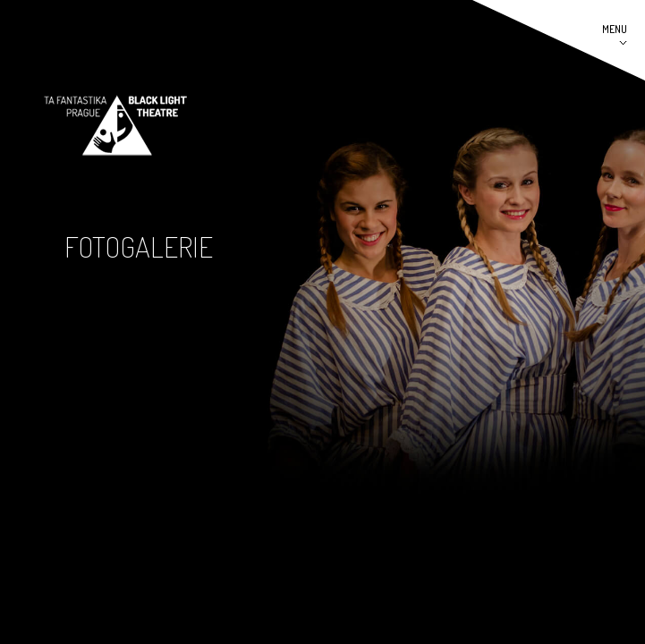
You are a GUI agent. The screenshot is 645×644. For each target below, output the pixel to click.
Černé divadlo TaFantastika (115, 125)
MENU (615, 29)
